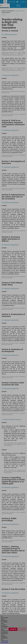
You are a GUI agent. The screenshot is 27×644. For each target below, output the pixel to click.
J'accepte (13, 629)
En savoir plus (5, 641)
